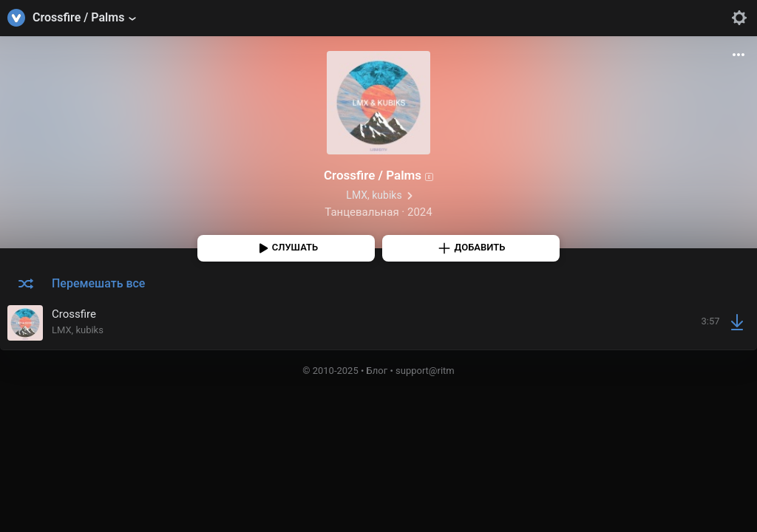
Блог (377, 371)
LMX (357, 195)
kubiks (387, 195)
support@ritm (425, 371)
